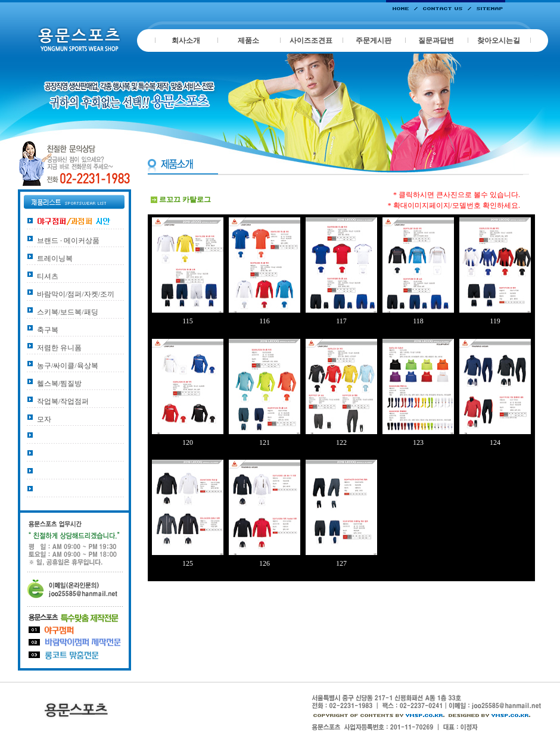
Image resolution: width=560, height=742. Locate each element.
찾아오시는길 (499, 40)
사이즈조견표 (311, 40)
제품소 (248, 40)
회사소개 (186, 40)
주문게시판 (374, 40)
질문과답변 (436, 40)
